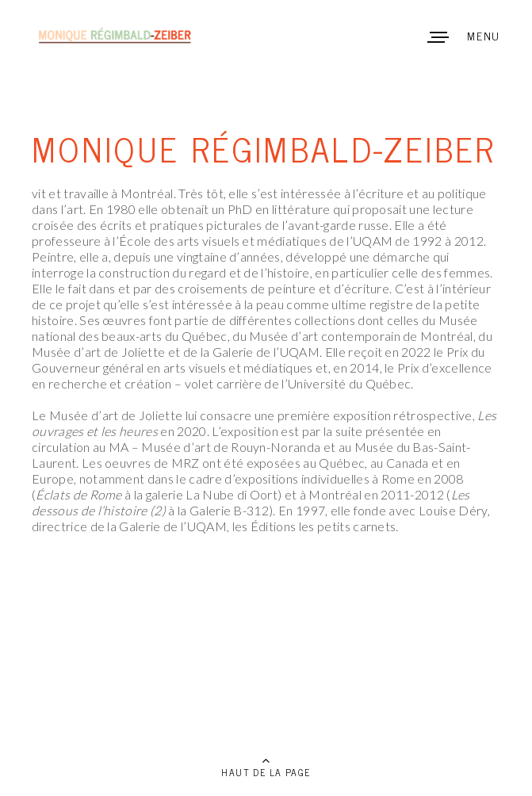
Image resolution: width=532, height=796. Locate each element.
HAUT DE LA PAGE (266, 772)
